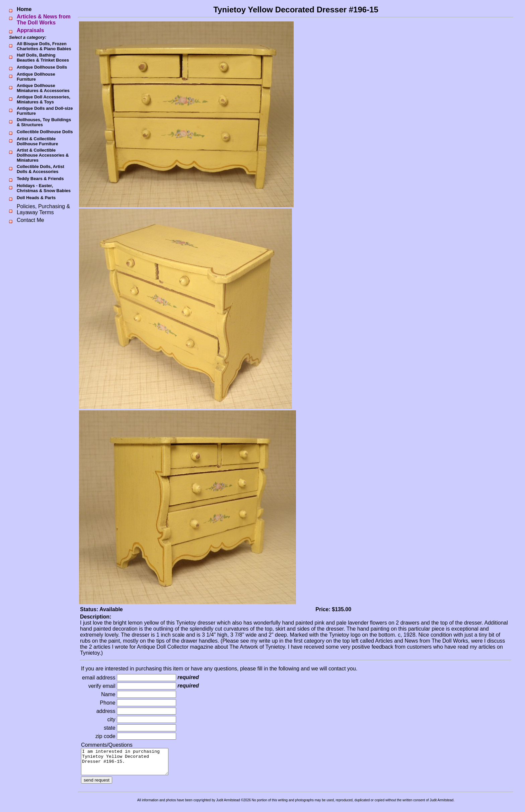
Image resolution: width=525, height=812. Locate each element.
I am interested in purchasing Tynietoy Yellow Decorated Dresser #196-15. (130, 764)
